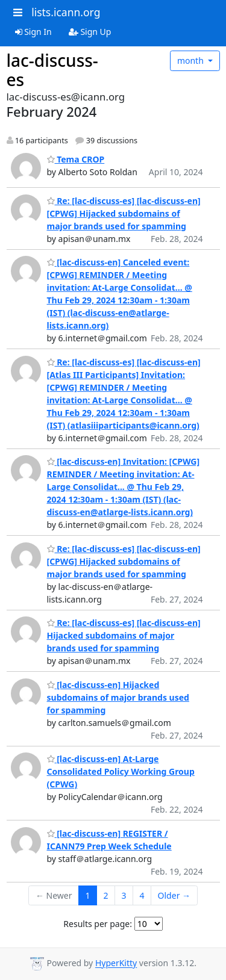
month (192, 60)
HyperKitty (116, 963)
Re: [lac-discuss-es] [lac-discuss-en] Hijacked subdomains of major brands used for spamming (124, 635)
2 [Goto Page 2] (106, 895)
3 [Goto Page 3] (124, 895)
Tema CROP (76, 159)
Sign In (33, 32)
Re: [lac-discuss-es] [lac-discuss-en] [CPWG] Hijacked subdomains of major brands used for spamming (124, 213)
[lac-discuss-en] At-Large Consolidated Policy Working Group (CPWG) (121, 771)
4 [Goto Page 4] (142, 895)
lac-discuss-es (52, 70)
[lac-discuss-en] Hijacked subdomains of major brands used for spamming (118, 697)
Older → (174, 895)
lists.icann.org (66, 12)
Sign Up (90, 32)
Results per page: (98, 924)
